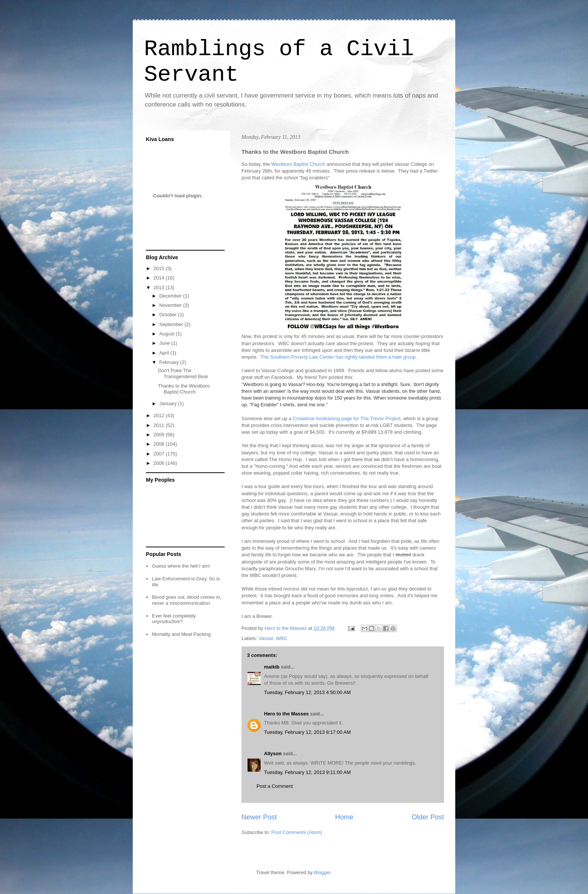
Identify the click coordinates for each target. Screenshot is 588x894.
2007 (160, 454)
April (165, 353)
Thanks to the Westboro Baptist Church (184, 389)
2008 (160, 444)
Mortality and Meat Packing (181, 634)
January (169, 403)
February (170, 362)
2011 (160, 425)
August (168, 334)
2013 (160, 288)
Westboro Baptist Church (298, 164)
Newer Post (259, 817)
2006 (160, 463)
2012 (160, 415)
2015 (160, 268)
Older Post (428, 817)
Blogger (322, 872)
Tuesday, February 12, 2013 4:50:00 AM (307, 692)
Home (344, 817)
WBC (282, 638)
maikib (272, 667)
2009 (160, 435)
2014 (160, 278)
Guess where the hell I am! (181, 566)
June (165, 343)
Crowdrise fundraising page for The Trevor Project (347, 418)
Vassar (266, 638)
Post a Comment (275, 786)
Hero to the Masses (286, 714)
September (172, 324)
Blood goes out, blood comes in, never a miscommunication (187, 600)
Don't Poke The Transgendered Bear (183, 373)
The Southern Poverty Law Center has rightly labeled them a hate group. (339, 357)
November (171, 305)
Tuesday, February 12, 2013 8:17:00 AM (307, 732)
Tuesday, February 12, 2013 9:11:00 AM (307, 772)
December (171, 296)
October (169, 315)
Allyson (273, 754)
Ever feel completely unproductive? (174, 619)
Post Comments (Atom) (297, 832)
